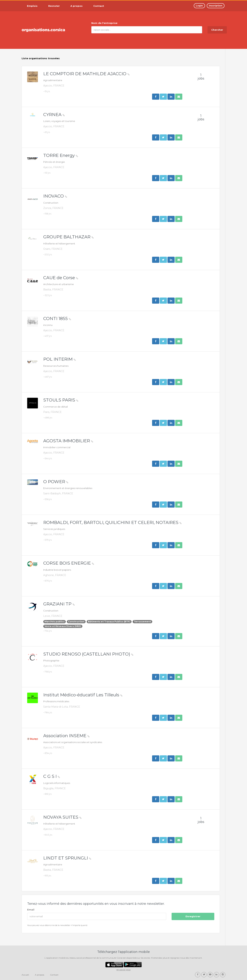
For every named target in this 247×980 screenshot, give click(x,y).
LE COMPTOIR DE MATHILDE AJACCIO (86, 74)
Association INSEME (66, 736)
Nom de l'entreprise (104, 23)
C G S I (52, 776)
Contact (54, 975)
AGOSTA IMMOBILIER (68, 441)
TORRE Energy (61, 155)
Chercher (217, 30)
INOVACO (55, 196)
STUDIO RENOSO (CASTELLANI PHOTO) (88, 654)
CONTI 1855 (57, 318)
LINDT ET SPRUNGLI (67, 858)
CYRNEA (54, 115)
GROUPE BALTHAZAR (68, 237)
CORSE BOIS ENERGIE (69, 563)
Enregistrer (193, 916)
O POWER (56, 482)
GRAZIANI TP (59, 604)
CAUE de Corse (61, 278)
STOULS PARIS (61, 400)
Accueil (25, 975)
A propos (39, 975)
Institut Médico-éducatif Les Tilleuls (83, 695)
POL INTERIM (60, 359)
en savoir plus (123, 970)
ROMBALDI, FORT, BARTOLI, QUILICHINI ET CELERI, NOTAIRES (112, 522)
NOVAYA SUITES (62, 817)
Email (31, 910)
